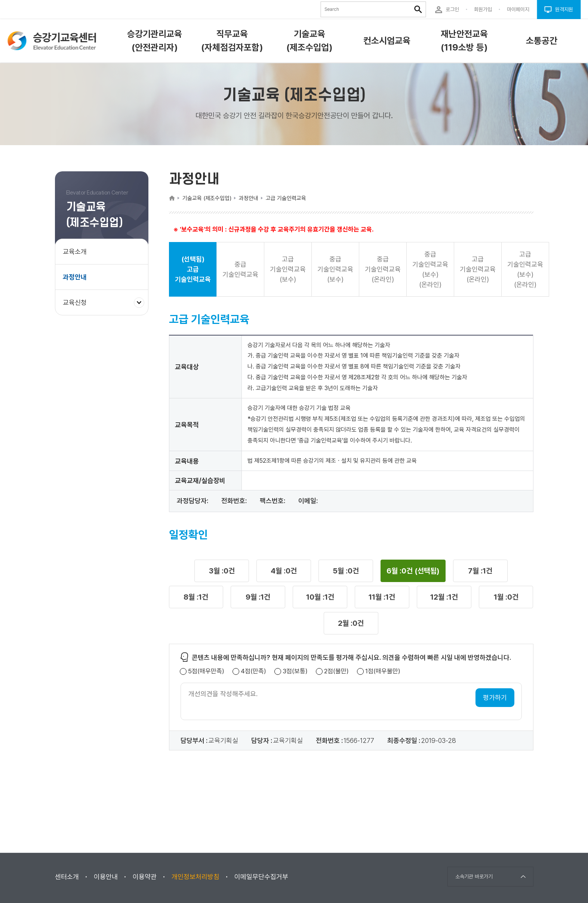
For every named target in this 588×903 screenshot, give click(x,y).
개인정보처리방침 (196, 877)
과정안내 (75, 277)
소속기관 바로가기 (474, 876)
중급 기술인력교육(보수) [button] (335, 269)
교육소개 (75, 252)
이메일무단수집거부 (261, 877)
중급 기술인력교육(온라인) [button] (383, 269)
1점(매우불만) (383, 671)
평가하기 (495, 697)
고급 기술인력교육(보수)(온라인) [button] (525, 269)
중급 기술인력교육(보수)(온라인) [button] (430, 269)
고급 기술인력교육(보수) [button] (288, 269)
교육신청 (78, 306)
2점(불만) (336, 671)
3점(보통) (295, 671)
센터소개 (67, 877)
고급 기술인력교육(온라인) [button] (478, 269)
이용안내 (106, 877)
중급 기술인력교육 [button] (240, 269)
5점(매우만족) (206, 671)
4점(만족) (253, 671)
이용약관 (145, 877)
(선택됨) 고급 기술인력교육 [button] (193, 269)
